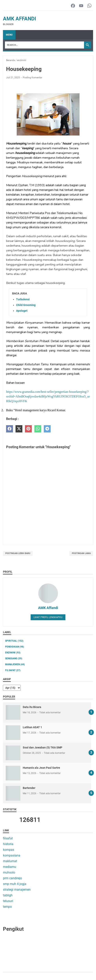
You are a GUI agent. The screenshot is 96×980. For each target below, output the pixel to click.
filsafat (13, 670)
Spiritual (14, 641)
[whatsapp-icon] (89, 6)
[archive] (12, 688)
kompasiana (12, 855)
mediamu (10, 867)
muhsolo (9, 872)
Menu (9, 35)
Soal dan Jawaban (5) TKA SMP (43, 747)
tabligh (8, 895)
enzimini (13, 653)
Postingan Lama (81, 553)
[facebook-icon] (73, 6)
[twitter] (19, 429)
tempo (7, 907)
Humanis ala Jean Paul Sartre (41, 768)
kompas (9, 850)
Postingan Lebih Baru (18, 553)
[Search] (44, 45)
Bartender (29, 788)
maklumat (10, 861)
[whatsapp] (38, 429)
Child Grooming (26, 305)
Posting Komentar (32, 78)
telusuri (8, 901)
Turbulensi (23, 299)
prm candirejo (12, 878)
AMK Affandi (20, 19)
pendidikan (15, 647)
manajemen (15, 664)
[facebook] (10, 429)
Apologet (22, 311)
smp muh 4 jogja (15, 884)
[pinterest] (28, 429)
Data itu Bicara (32, 707)
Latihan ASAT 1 (32, 727)
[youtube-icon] (81, 6)
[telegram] (47, 429)
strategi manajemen (17, 890)
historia (8, 844)
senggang (14, 659)
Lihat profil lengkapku (48, 617)
